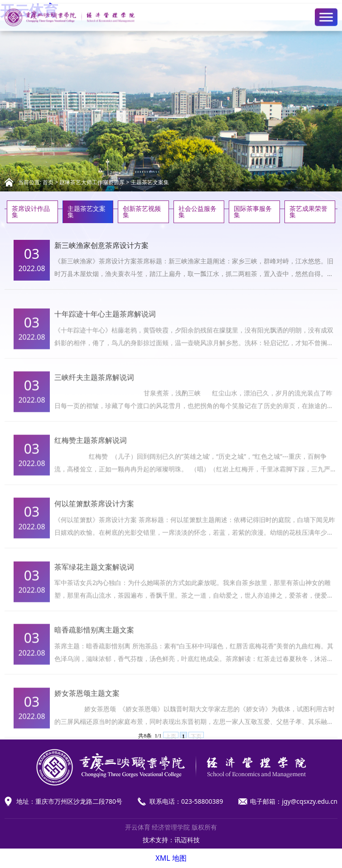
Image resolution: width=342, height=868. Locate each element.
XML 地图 (171, 858)
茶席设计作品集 (31, 212)
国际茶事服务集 (253, 212)
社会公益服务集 (197, 212)
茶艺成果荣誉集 (308, 212)
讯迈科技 (187, 840)
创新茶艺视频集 (142, 212)
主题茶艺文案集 (150, 182)
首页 (48, 182)
